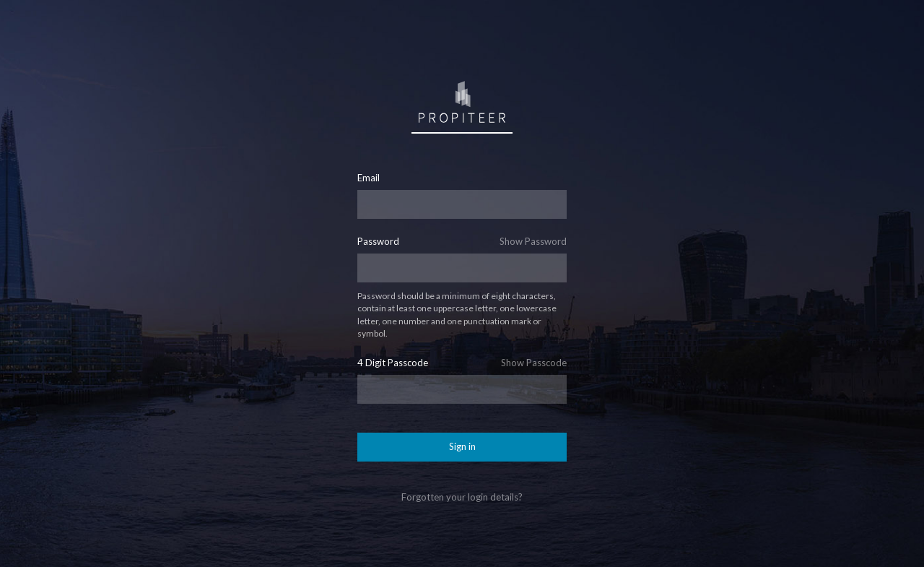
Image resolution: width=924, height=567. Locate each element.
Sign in (462, 446)
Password (378, 242)
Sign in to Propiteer (462, 101)
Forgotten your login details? (462, 497)
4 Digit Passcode (393, 363)
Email (369, 178)
